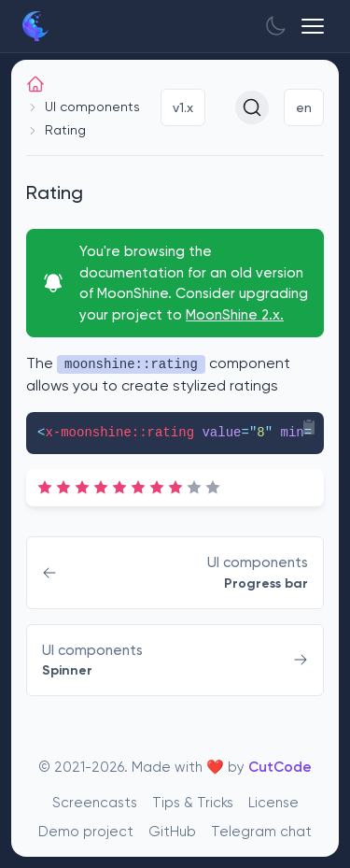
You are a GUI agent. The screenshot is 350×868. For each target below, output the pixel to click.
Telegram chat (261, 831)
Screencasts (95, 803)
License (273, 803)
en (304, 107)
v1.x (183, 107)
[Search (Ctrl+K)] (252, 107)
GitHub (172, 831)
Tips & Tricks (193, 803)
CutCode (280, 766)
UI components (92, 107)
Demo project (86, 831)
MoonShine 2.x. (235, 315)
